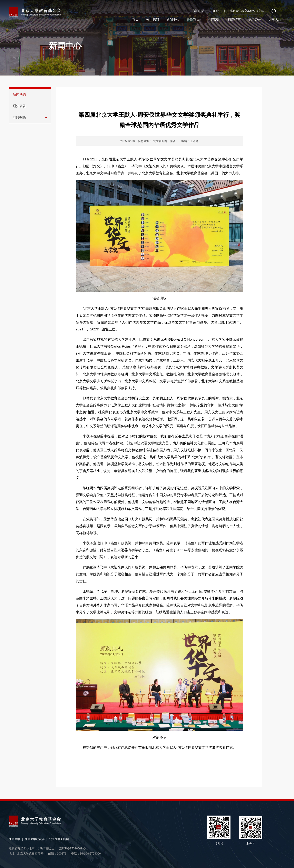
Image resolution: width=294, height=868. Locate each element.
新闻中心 (173, 19)
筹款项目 (193, 19)
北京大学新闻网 (59, 839)
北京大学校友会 (35, 839)
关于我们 (153, 19)
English (217, 11)
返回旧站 (199, 11)
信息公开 (255, 19)
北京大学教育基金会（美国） (248, 11)
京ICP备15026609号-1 (73, 848)
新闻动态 (19, 94)
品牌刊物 (19, 118)
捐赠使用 (214, 19)
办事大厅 (275, 19)
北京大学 (14, 839)
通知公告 (19, 106)
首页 (135, 19)
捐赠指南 (234, 19)
